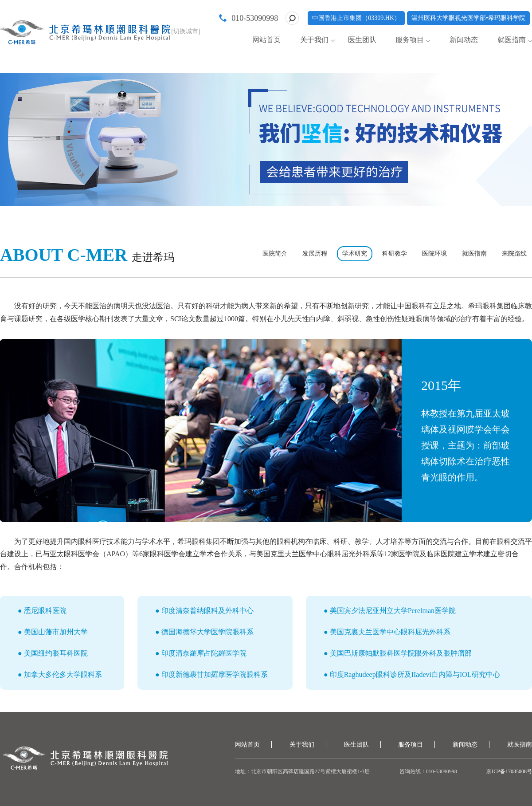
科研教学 (395, 254)
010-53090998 (255, 18)
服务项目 (410, 40)
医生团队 (362, 40)
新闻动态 (464, 40)
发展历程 (315, 254)
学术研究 (355, 254)
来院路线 (514, 254)
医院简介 (275, 254)
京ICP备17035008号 (509, 771)
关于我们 (314, 40)
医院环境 (434, 254)
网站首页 (266, 40)
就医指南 (512, 40)
